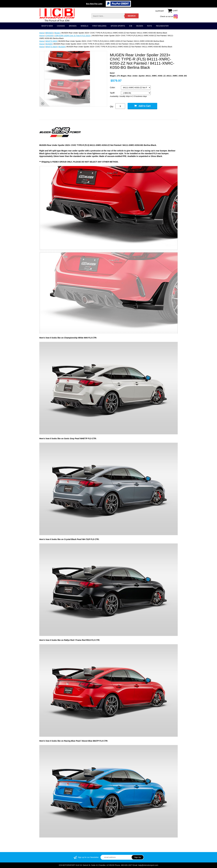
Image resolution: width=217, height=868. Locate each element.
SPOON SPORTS (118, 26)
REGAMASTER (162, 26)
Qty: (112, 106)
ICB (131, 26)
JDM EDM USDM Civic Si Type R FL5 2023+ (73, 36)
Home (42, 33)
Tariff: (113, 93)
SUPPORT (160, 11)
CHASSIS (61, 26)
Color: (113, 87)
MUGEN (140, 26)
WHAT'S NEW (47, 26)
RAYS (149, 26)
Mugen (57, 33)
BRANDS (73, 26)
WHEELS (84, 26)
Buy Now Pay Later (94, 4)
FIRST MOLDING (100, 26)
